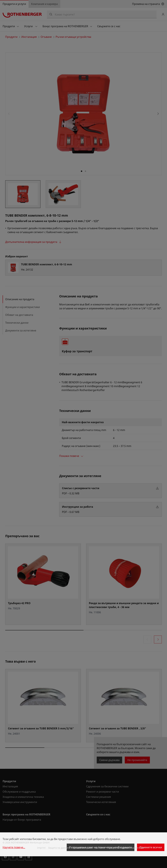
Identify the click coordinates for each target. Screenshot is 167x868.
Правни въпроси (82, 848)
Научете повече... (14, 847)
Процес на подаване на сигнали (126, 848)
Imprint (41, 848)
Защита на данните (59, 848)
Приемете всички (151, 847)
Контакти (100, 848)
